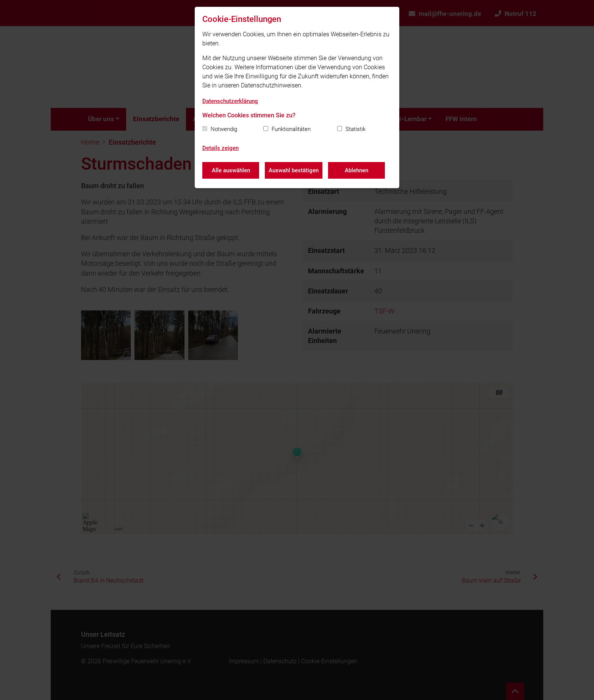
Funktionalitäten (291, 129)
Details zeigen (220, 148)
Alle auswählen (231, 170)
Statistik (356, 129)
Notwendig (224, 129)
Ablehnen (356, 170)
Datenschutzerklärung (230, 101)
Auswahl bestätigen (294, 170)
